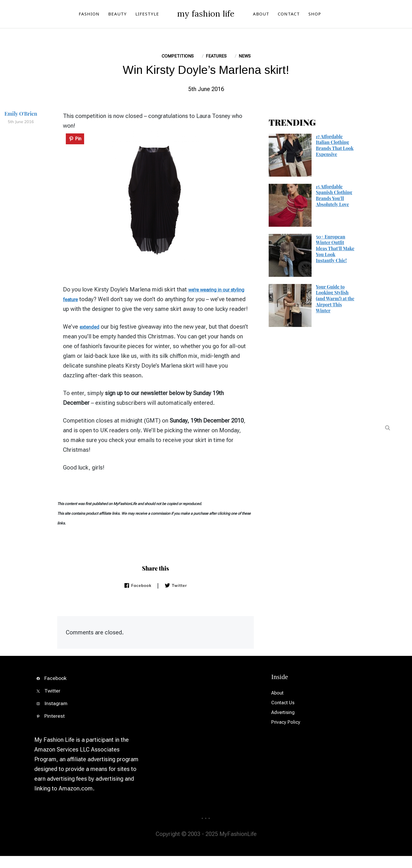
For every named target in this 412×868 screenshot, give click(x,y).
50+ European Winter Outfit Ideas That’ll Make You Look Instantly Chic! (335, 251)
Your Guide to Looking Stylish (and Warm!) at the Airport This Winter (335, 301)
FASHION (74, 15)
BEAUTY (103, 15)
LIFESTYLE (132, 15)
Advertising (285, 724)
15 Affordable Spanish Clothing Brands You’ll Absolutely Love (334, 198)
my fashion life (206, 14)
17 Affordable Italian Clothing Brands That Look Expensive (335, 148)
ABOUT (276, 15)
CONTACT (304, 15)
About (279, 705)
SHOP (330, 15)
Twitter (176, 597)
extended (91, 339)
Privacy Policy (289, 734)
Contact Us (286, 715)
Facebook (138, 597)
